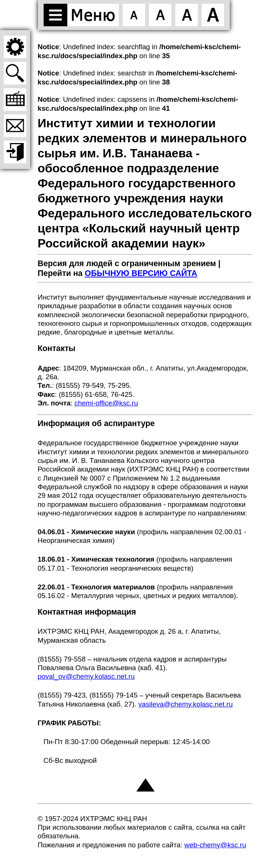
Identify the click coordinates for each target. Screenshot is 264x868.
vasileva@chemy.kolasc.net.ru (186, 704)
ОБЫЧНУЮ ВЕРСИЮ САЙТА (141, 273)
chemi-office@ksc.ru (106, 403)
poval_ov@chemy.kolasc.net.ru (86, 676)
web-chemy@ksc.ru (215, 845)
